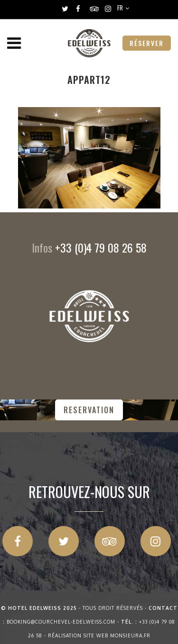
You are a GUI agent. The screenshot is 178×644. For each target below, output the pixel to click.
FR (120, 8)
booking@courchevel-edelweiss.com (61, 622)
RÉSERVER (147, 43)
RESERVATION (89, 410)
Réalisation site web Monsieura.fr (99, 635)
